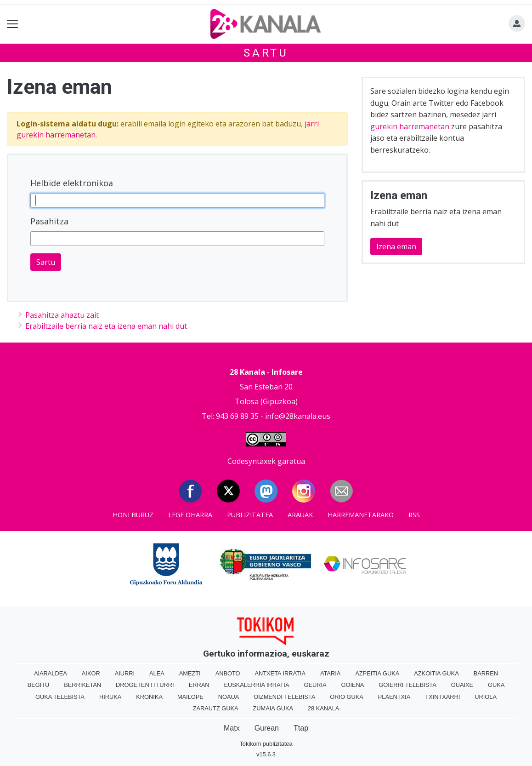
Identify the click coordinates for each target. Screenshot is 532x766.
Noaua (229, 697)
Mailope (190, 697)
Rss (414, 515)
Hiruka (110, 697)
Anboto (228, 673)
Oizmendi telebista (284, 697)
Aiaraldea (51, 673)
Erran (199, 685)
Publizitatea (250, 515)
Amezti (190, 673)
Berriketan (82, 685)
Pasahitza (49, 221)
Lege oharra (190, 515)
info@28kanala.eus (298, 416)
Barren (486, 673)
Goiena (353, 685)
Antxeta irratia (280, 673)
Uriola (486, 697)
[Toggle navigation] (13, 24)
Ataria (330, 673)
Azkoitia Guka (436, 673)
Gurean (267, 728)
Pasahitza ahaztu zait (62, 315)
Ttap (301, 728)
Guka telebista (60, 697)
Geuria (315, 685)
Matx (232, 728)
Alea (157, 673)
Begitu (39, 685)
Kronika (149, 697)
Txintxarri (442, 697)
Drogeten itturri (145, 685)
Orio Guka (347, 697)
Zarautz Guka (216, 708)
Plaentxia (394, 697)
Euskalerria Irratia (256, 685)
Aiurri (125, 673)
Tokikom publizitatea (266, 744)
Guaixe (462, 685)
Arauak (300, 515)
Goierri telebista (407, 685)
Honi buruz (133, 515)
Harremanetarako (361, 515)
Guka (496, 685)
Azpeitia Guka (377, 673)
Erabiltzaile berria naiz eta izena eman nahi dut (106, 326)
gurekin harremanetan (410, 126)
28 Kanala (323, 708)
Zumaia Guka (273, 708)
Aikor (91, 673)
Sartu (266, 53)
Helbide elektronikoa (72, 183)
